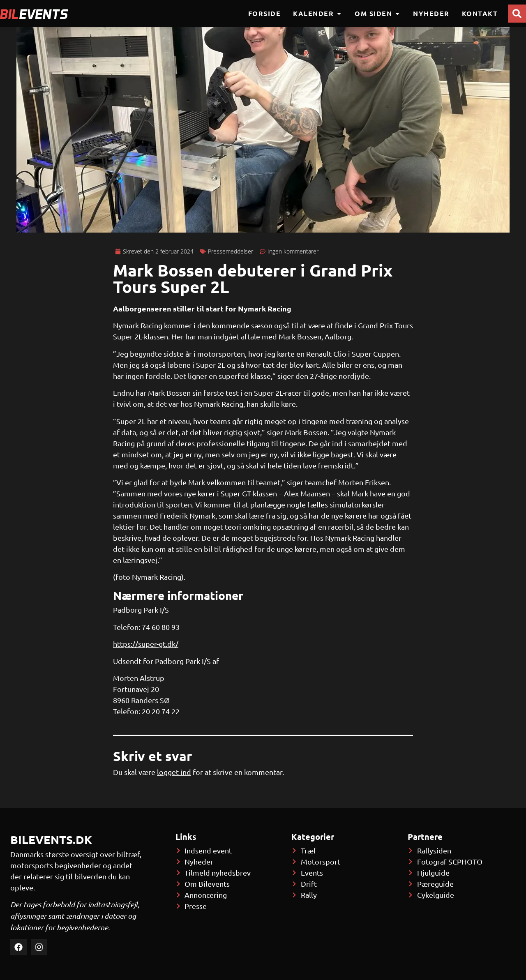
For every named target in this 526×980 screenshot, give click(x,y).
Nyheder (431, 13)
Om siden (378, 14)
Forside (265, 13)
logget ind (174, 772)
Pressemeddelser (231, 251)
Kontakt (480, 13)
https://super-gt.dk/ (146, 644)
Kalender (318, 14)
